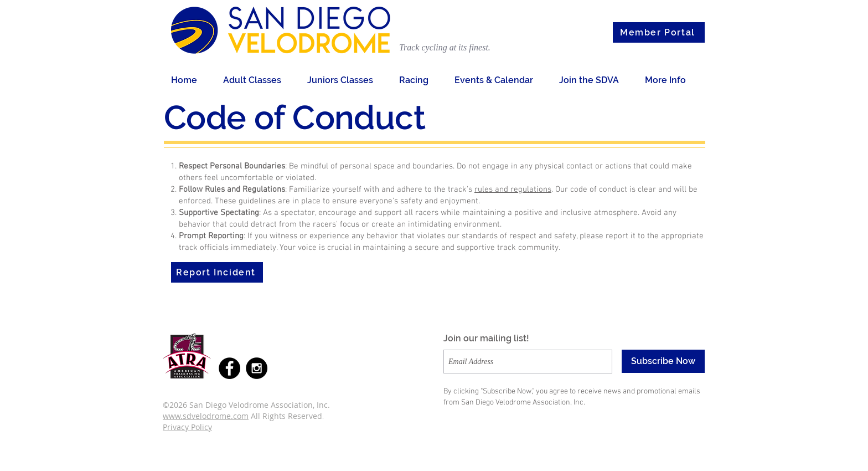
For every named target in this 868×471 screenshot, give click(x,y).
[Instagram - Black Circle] (257, 368)
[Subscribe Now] (663, 361)
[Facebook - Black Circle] (229, 368)
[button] (257, 80)
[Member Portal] (659, 32)
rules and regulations (513, 190)
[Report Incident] (217, 272)
